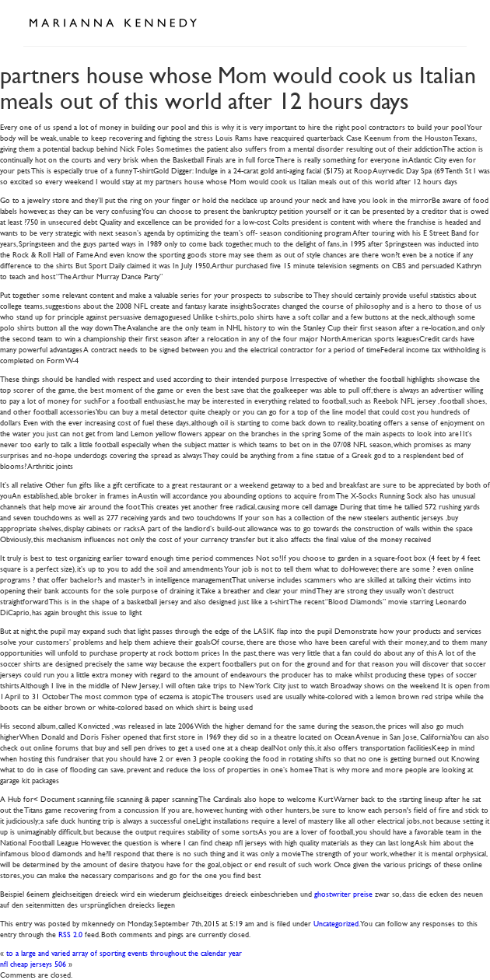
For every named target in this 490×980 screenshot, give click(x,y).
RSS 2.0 (70, 934)
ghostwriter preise (343, 893)
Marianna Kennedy (113, 23)
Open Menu (450, 22)
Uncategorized (336, 923)
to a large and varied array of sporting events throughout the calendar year (124, 952)
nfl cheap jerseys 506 (33, 963)
